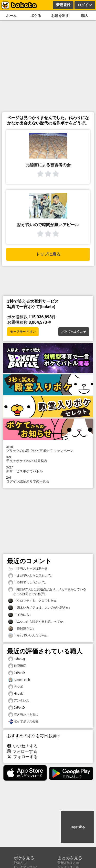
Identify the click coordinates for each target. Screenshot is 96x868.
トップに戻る (48, 254)
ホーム (11, 16)
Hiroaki (16, 694)
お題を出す (60, 16)
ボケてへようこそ (74, 332)
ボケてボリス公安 (23, 722)
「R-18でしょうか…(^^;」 (28, 583)
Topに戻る (77, 827)
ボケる (36, 16)
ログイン (85, 5)
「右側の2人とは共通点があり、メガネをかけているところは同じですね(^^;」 (47, 591)
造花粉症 (17, 666)
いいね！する (23, 746)
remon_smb (19, 680)
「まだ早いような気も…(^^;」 (31, 576)
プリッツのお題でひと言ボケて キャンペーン (48, 449)
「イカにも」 (20, 615)
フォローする (22, 751)
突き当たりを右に (23, 715)
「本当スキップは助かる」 (29, 569)
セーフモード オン (23, 332)
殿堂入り (20, 863)
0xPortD (17, 673)
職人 (85, 16)
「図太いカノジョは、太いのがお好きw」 (40, 608)
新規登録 (63, 5)
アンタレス (19, 701)
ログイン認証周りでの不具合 (48, 479)
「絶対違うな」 (22, 629)
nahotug (17, 659)
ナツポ (16, 687)
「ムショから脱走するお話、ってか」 (37, 622)
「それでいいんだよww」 (29, 636)
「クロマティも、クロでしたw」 (34, 601)
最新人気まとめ (68, 863)
